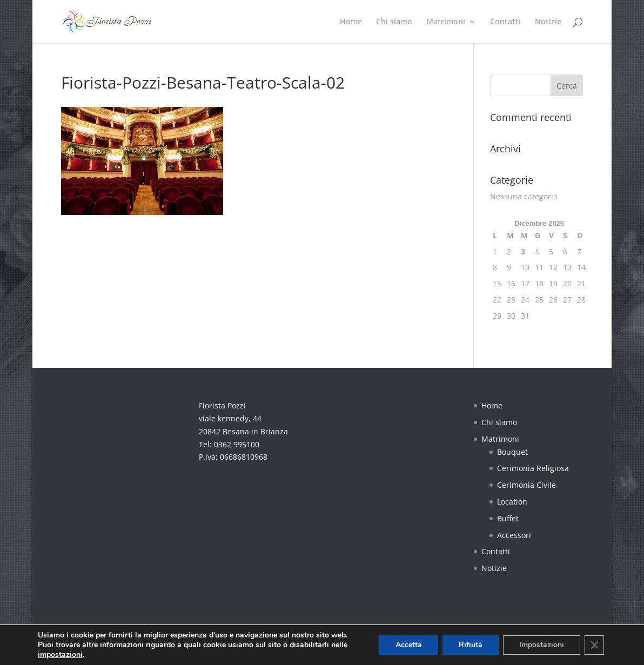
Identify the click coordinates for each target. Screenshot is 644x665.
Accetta (409, 645)
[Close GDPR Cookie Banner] (594, 645)
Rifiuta (471, 645)
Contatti (505, 22)
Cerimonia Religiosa (533, 468)
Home (351, 22)
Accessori (514, 535)
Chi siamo (394, 22)
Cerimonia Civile (526, 485)
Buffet (508, 518)
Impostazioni (542, 645)
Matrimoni (446, 22)
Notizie (548, 22)
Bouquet (512, 452)
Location (512, 502)
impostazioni (60, 655)
